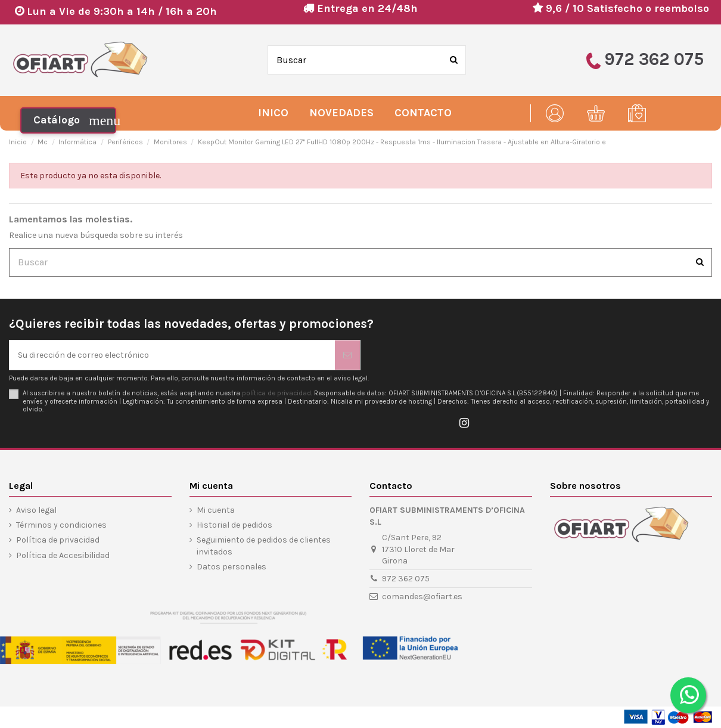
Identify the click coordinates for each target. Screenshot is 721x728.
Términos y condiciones (61, 525)
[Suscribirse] (347, 355)
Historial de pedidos (234, 525)
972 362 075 (406, 579)
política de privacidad (276, 393)
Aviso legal (36, 510)
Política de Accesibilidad (63, 555)
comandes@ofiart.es (422, 597)
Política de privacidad (58, 540)
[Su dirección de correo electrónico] (172, 355)
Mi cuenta (216, 510)
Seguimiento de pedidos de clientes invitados (264, 546)
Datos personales (231, 567)
